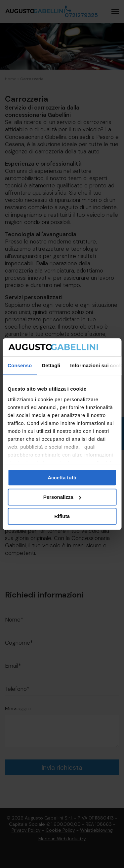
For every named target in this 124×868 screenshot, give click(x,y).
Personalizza (62, 497)
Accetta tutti (62, 478)
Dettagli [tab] (51, 365)
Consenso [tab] (20, 365)
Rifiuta (62, 516)
